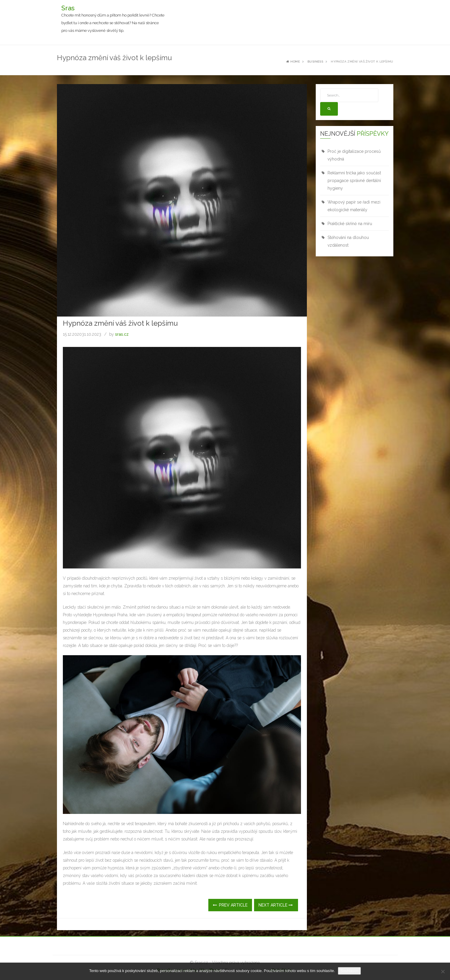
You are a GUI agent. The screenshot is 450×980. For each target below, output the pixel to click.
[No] (443, 971)
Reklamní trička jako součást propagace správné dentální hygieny (354, 181)
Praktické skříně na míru (350, 224)
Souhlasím (349, 971)
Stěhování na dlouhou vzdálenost (348, 241)
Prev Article (230, 905)
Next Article (276, 905)
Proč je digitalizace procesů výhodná (354, 155)
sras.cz (122, 334)
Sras (68, 8)
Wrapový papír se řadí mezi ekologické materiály (354, 206)
